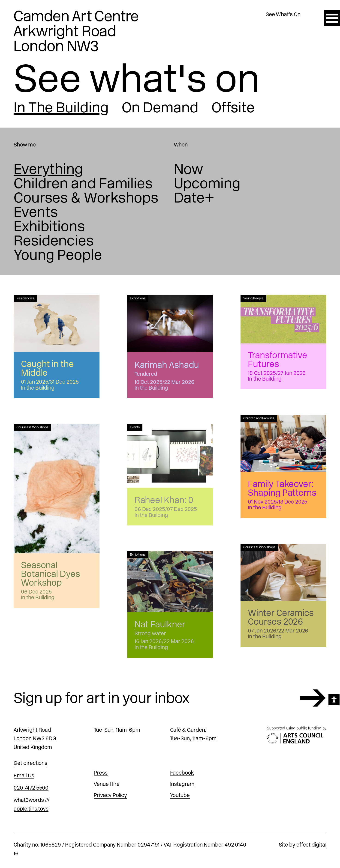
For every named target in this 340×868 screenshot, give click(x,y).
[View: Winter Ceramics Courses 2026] (283, 573)
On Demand (160, 107)
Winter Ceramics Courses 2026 (281, 617)
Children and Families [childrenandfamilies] (83, 183)
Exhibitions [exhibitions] (49, 226)
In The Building (61, 107)
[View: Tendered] (170, 324)
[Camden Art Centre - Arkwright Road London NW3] (76, 31)
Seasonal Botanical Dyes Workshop (51, 574)
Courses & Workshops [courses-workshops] (86, 198)
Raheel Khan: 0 (164, 500)
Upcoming (207, 183)
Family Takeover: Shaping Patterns (282, 488)
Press (101, 773)
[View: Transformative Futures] (283, 319)
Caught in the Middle (47, 368)
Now (189, 169)
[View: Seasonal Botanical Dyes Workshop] (57, 489)
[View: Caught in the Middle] (57, 324)
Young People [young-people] (58, 255)
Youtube (180, 795)
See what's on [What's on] (137, 78)
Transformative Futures (278, 360)
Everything (48, 169)
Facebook (182, 773)
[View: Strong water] (170, 582)
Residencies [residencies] (54, 241)
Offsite (233, 107)
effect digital (311, 845)
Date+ (194, 198)
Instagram (182, 784)
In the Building (38, 388)
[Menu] (332, 18)
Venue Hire (107, 784)
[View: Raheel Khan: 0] (170, 456)
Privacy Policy (110, 795)
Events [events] (36, 212)
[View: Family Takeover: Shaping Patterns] (283, 444)
